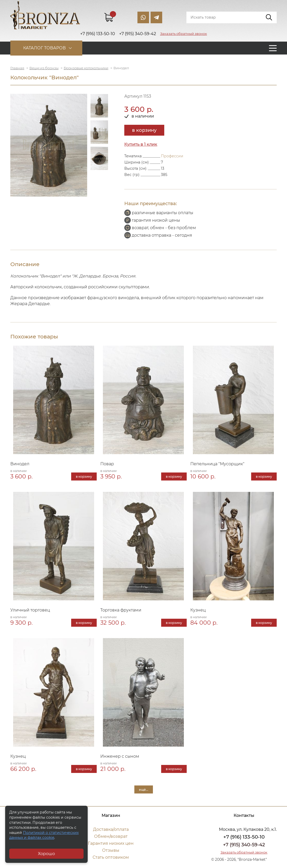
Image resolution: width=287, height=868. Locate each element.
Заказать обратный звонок (184, 34)
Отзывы (111, 850)
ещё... (144, 789)
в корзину (144, 130)
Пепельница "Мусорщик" (217, 464)
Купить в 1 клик (141, 144)
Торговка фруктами (121, 610)
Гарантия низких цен (111, 843)
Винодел (20, 464)
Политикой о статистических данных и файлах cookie (44, 835)
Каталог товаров (44, 48)
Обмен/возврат (111, 836)
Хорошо (46, 854)
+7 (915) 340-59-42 (244, 845)
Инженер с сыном (120, 756)
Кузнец (198, 610)
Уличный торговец (30, 610)
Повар (107, 464)
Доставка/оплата (111, 829)
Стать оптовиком (111, 857)
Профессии (172, 156)
